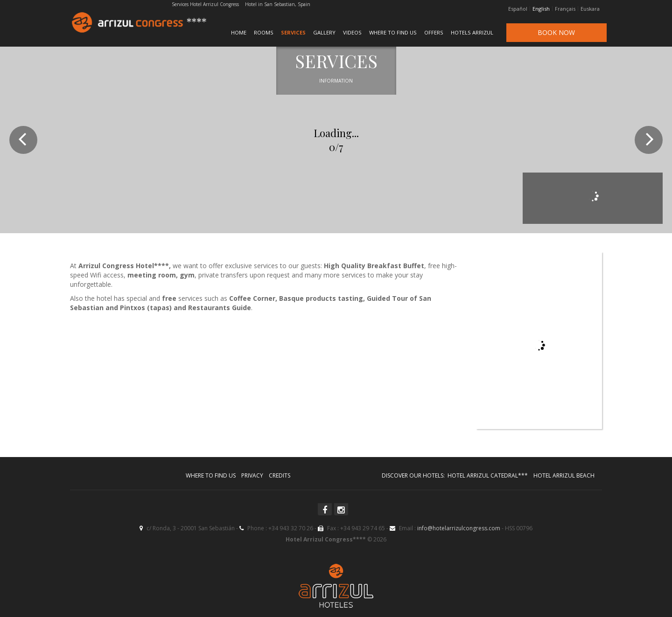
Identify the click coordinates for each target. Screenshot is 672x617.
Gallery (324, 32)
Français (565, 9)
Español (518, 9)
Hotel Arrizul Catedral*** (488, 475)
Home (239, 32)
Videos (352, 32)
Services (293, 32)
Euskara (590, 9)
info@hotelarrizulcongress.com (459, 528)
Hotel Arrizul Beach (564, 475)
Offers (434, 32)
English (541, 9)
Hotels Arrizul (472, 32)
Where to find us (393, 32)
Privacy (252, 475)
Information (336, 81)
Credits (280, 475)
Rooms (264, 32)
